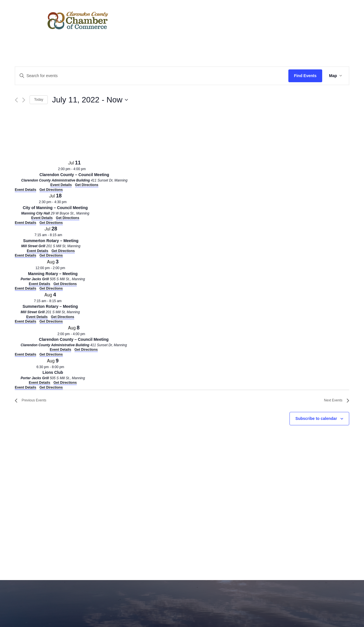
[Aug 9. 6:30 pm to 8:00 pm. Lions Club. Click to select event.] (53, 371)
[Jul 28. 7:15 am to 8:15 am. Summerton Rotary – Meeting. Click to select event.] (51, 239)
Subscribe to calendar (316, 418)
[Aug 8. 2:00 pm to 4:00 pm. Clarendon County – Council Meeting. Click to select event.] (74, 338)
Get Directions (51, 190)
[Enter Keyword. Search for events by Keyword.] (152, 76)
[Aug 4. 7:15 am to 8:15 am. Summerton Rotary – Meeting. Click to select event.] (50, 305)
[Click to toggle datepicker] (90, 100)
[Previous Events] (16, 100)
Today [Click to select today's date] (39, 100)
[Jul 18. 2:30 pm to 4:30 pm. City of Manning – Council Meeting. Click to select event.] (55, 206)
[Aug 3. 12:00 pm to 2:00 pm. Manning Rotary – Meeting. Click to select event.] (53, 272)
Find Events (305, 76)
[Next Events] (24, 100)
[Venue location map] (57, 136)
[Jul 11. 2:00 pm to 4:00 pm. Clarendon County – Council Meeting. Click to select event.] (74, 173)
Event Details (25, 190)
